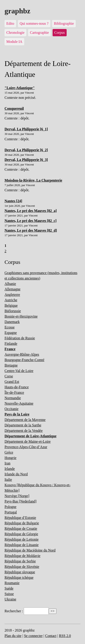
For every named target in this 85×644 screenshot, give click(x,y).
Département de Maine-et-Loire (28, 441)
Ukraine (10, 599)
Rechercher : (14, 611)
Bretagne (11, 365)
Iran (7, 463)
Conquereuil (14, 108)
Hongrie (10, 458)
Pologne (10, 507)
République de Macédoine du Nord (30, 550)
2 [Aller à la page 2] (5, 251)
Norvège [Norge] (17, 496)
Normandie (13, 398)
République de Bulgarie (22, 523)
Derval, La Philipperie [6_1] (26, 129)
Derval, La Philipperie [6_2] (26, 150)
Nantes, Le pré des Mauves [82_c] (30, 221)
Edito (10, 23)
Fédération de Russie (20, 338)
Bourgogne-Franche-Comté (24, 360)
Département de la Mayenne (25, 420)
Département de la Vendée (24, 431)
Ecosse (10, 327)
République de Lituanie (22, 545)
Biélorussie (13, 311)
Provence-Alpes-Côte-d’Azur (26, 447)
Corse (9, 376)
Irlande (10, 469)
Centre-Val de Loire (19, 371)
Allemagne (12, 289)
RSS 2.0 (65, 636)
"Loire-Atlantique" (20, 88)
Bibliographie (64, 23)
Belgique (11, 305)
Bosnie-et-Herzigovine (21, 316)
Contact (51, 636)
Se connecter (33, 636)
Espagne (11, 333)
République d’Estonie (20, 518)
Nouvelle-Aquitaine (19, 403)
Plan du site (13, 636)
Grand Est (12, 382)
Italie (8, 480)
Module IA (14, 42)
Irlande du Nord (16, 474)
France (10, 349)
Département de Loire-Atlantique (30, 436)
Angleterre (12, 295)
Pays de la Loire (17, 414)
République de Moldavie (22, 556)
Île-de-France (14, 392)
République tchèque (19, 577)
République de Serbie (20, 561)
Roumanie (12, 583)
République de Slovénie (22, 567)
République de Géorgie (21, 534)
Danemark (12, 322)
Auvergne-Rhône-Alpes (22, 354)
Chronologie (15, 33)
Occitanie (11, 409)
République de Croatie (21, 529)
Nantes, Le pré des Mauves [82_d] (31, 230)
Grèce (9, 452)
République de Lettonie (22, 539)
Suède (9, 588)
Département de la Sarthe (23, 425)
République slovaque (20, 572)
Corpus (60, 33)
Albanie (10, 284)
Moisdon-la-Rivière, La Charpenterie (33, 180)
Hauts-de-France (17, 387)
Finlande (11, 344)
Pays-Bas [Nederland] (21, 501)
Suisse (9, 594)
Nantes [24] (13, 201)
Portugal (11, 512)
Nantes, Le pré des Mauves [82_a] (31, 211)
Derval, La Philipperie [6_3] (26, 160)
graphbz (17, 11)
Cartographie (39, 33)
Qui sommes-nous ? (34, 23)
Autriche (11, 300)
